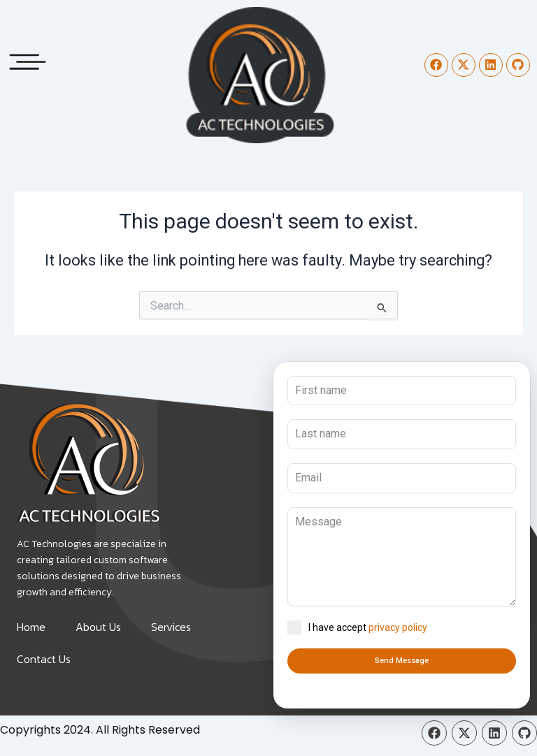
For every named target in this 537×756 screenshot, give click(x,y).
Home (31, 627)
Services (171, 627)
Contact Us (44, 659)
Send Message (402, 661)
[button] (28, 58)
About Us (98, 627)
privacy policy (398, 627)
